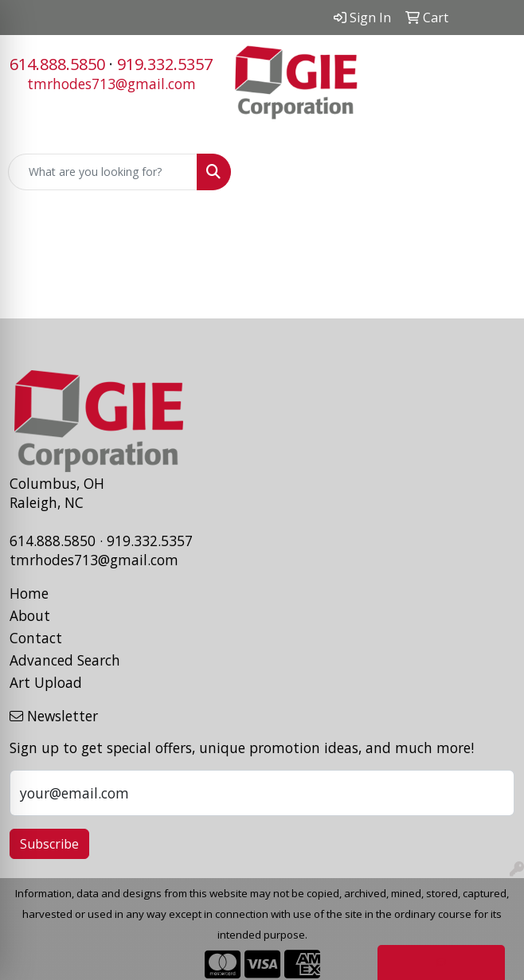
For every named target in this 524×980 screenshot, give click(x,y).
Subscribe (49, 844)
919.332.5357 (165, 64)
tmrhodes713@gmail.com (111, 84)
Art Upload (46, 682)
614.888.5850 (57, 64)
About (30, 615)
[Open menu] (492, 172)
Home (29, 593)
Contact (36, 638)
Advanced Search (65, 660)
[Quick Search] (103, 172)
